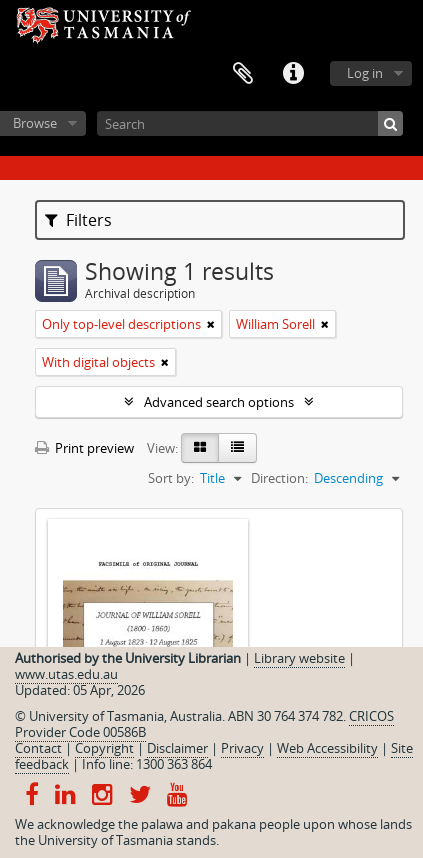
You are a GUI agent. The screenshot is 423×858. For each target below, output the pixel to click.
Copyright (104, 748)
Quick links (293, 74)
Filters (78, 220)
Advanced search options (219, 402)
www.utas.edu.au (66, 674)
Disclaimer (177, 748)
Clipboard (243, 74)
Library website (299, 658)
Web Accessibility (327, 748)
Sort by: (171, 478)
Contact (38, 748)
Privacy (242, 748)
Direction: (279, 478)
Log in (365, 73)
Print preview (84, 448)
